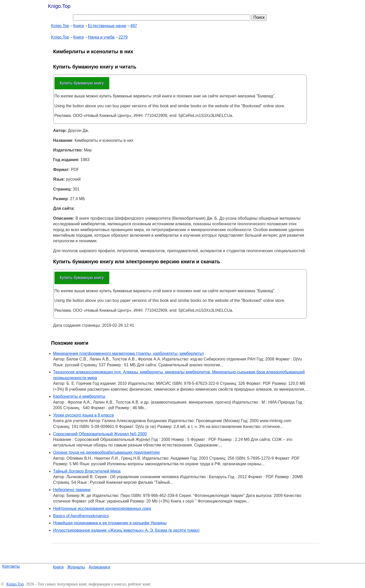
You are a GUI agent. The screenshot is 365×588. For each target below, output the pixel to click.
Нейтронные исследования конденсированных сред (102, 508)
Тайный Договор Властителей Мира (87, 471)
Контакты (11, 566)
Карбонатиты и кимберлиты (79, 396)
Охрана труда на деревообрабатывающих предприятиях (107, 452)
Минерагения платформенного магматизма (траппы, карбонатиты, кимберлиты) (129, 353)
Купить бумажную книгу (82, 83)
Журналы (76, 567)
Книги (58, 567)
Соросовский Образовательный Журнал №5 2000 (100, 434)
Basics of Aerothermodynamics (81, 516)
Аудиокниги (99, 567)
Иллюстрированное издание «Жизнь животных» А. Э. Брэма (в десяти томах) (126, 530)
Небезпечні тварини (72, 490)
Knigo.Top (59, 6)
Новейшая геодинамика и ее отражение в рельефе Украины (110, 523)
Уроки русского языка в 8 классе (84, 415)
